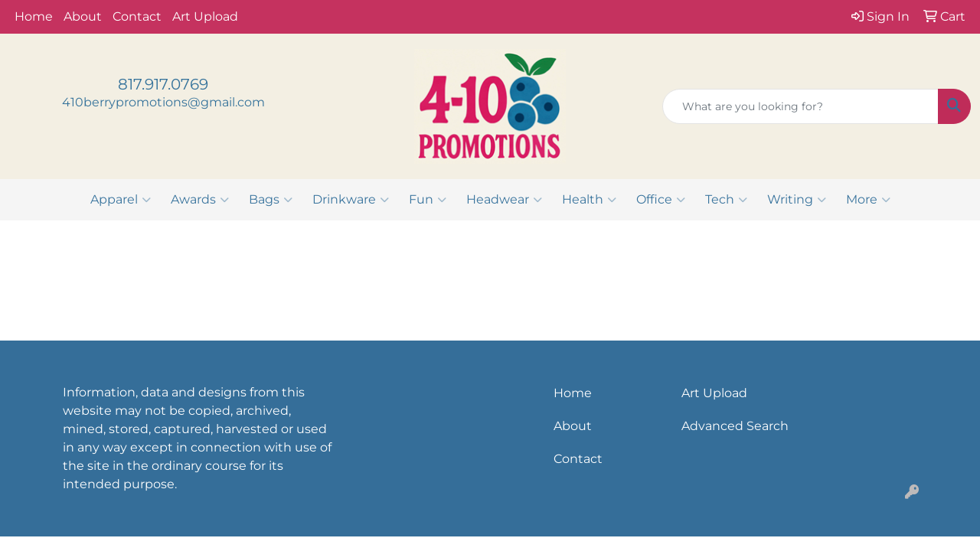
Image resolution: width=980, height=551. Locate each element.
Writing (797, 200)
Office (661, 200)
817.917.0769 (163, 84)
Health (589, 200)
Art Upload (205, 16)
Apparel (121, 200)
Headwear (504, 200)
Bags (271, 200)
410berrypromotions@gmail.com (163, 102)
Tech (726, 200)
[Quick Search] (800, 106)
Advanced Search (735, 426)
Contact (137, 16)
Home (34, 16)
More (868, 200)
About (83, 16)
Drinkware (351, 200)
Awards (200, 200)
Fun (428, 200)
